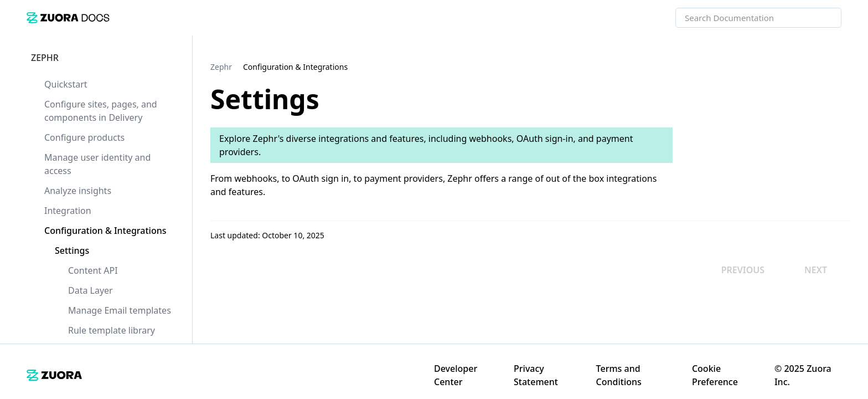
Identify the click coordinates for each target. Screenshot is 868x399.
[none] (837, 66)
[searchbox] (821, 18)
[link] (68, 17)
